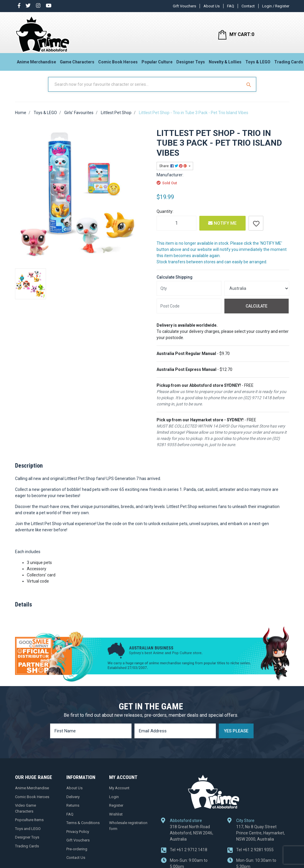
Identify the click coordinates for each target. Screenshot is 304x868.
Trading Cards (27, 851)
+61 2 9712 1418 (189, 855)
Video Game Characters (26, 813)
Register (116, 810)
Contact (248, 6)
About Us (212, 6)
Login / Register (276, 6)
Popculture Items (29, 825)
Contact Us (76, 863)
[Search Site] (249, 89)
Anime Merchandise (36, 64)
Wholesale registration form (128, 831)
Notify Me (222, 228)
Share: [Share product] (174, 171)
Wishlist (116, 819)
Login (114, 802)
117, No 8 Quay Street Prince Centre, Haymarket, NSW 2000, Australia (261, 838)
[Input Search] (146, 89)
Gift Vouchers (184, 6)
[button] (256, 228)
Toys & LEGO (258, 64)
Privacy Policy (78, 837)
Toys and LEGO (28, 834)
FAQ (231, 6)
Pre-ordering (77, 854)
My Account (119, 793)
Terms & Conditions (83, 828)
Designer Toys (191, 64)
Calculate (257, 311)
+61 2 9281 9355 (255, 855)
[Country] (257, 294)
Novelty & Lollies (225, 64)
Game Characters (77, 64)
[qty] (189, 294)
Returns (73, 810)
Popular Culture (157, 64)
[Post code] (189, 311)
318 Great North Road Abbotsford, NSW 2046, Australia (192, 838)
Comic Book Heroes (118, 64)
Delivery (73, 802)
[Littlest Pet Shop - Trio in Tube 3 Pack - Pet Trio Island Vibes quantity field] (176, 228)
